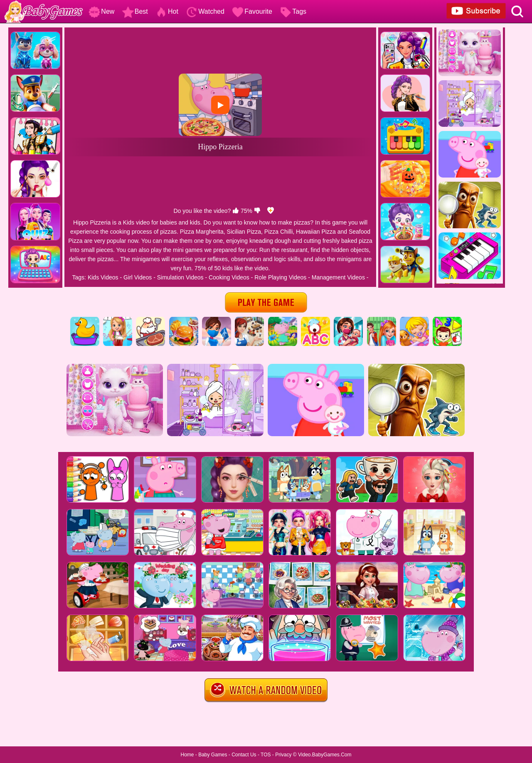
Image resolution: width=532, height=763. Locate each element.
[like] (236, 211)
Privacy (283, 755)
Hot (167, 11)
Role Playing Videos (280, 277)
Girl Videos (138, 277)
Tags (293, 11)
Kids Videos (103, 277)
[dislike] (257, 211)
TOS (266, 755)
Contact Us (244, 755)
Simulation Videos (180, 277)
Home (187, 755)
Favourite (252, 11)
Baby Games (213, 755)
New (101, 11)
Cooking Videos (229, 277)
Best (135, 11)
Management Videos (338, 277)
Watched (205, 11)
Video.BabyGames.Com (325, 755)
